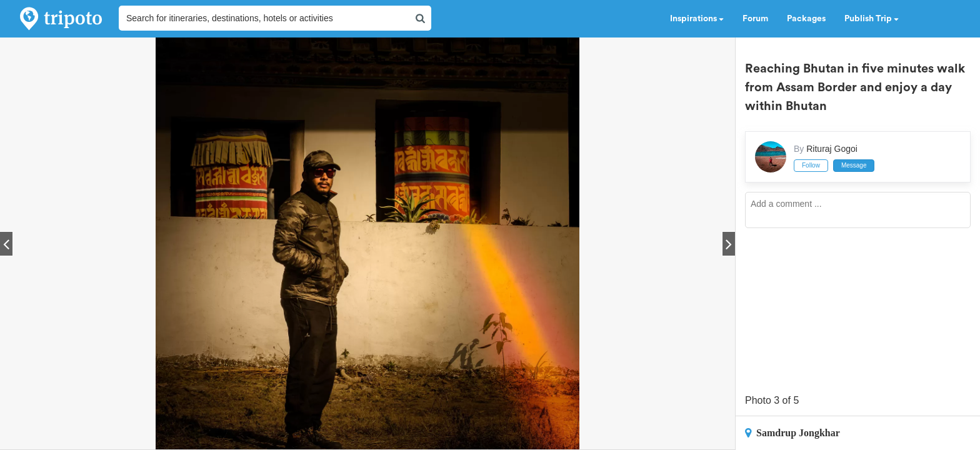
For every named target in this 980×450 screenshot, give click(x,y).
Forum (755, 19)
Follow (811, 165)
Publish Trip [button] (872, 19)
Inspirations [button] (697, 19)
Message (854, 165)
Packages (806, 19)
